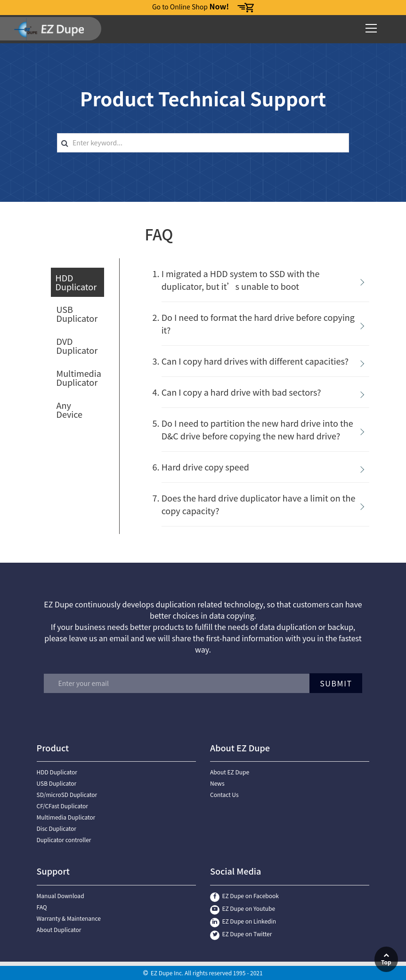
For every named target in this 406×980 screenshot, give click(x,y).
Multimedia (79, 378)
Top (386, 959)
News (217, 783)
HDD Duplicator (57, 772)
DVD (77, 346)
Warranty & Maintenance (69, 918)
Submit (334, 683)
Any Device (69, 410)
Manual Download (61, 896)
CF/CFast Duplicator (62, 806)
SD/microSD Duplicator (67, 794)
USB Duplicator (57, 783)
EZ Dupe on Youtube (243, 908)
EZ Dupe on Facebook (244, 896)
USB (77, 314)
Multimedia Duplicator (66, 817)
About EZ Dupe (230, 772)
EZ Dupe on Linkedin (243, 921)
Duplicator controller (64, 840)
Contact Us (224, 794)
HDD (76, 282)
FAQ (42, 907)
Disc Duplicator (57, 828)
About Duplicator (59, 929)
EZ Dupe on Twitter (241, 934)
